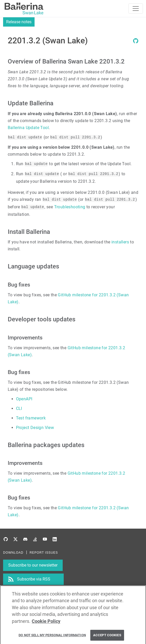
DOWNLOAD (13, 553)
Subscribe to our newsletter (33, 565)
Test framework (31, 418)
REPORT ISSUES (44, 553)
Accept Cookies (107, 637)
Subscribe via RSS (34, 579)
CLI (19, 408)
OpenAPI (24, 399)
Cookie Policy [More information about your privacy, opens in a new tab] (46, 623)
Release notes (19, 22)
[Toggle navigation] (136, 9)
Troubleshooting (70, 207)
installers (120, 242)
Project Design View (35, 428)
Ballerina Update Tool (28, 128)
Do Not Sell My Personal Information (52, 637)
